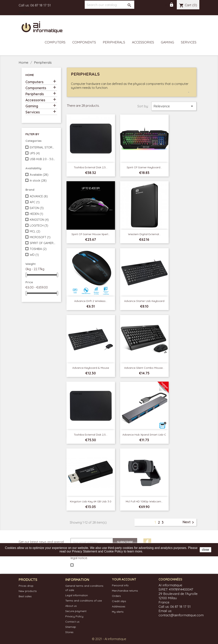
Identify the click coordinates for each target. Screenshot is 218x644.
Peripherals (114, 42)
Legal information (77, 595)
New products (28, 591)
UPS (35, 153)
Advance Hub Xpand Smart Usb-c (144, 435)
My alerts (118, 612)
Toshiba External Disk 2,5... (91, 167)
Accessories (143, 42)
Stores (69, 632)
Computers (55, 42)
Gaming (167, 42)
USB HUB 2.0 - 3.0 (43, 159)
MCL (35, 231)
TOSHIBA (38, 249)
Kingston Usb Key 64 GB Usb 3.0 (91, 501)
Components (84, 42)
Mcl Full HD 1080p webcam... (144, 501)
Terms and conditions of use (84, 601)
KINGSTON (39, 220)
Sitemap (71, 627)
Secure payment (76, 611)
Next (189, 522)
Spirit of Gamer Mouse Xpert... (91, 234)
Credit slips (119, 601)
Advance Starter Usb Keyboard (144, 301)
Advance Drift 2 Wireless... (91, 301)
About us (71, 606)
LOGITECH (39, 225)
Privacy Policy (74, 616)
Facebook (147, 542)
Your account (124, 579)
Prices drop (26, 586)
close (205, 550)
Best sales (25, 596)
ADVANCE (39, 196)
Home (30, 75)
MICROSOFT (40, 237)
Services (189, 42)
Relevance (174, 106)
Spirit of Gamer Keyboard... (144, 167)
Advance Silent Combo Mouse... (144, 368)
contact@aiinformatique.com (181, 615)
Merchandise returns (125, 591)
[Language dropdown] (26, 13)
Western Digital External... (144, 234)
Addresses (119, 606)
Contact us (72, 622)
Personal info (120, 585)
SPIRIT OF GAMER (43, 243)
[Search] (109, 5)
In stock (38, 180)
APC (35, 202)
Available (39, 175)
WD (34, 255)
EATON (37, 208)
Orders (116, 596)
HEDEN (36, 214)
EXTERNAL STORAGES (43, 147)
